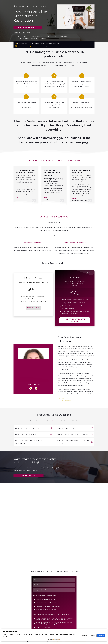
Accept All (101, 636)
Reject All (93, 636)
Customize (84, 636)
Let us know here (53, 421)
